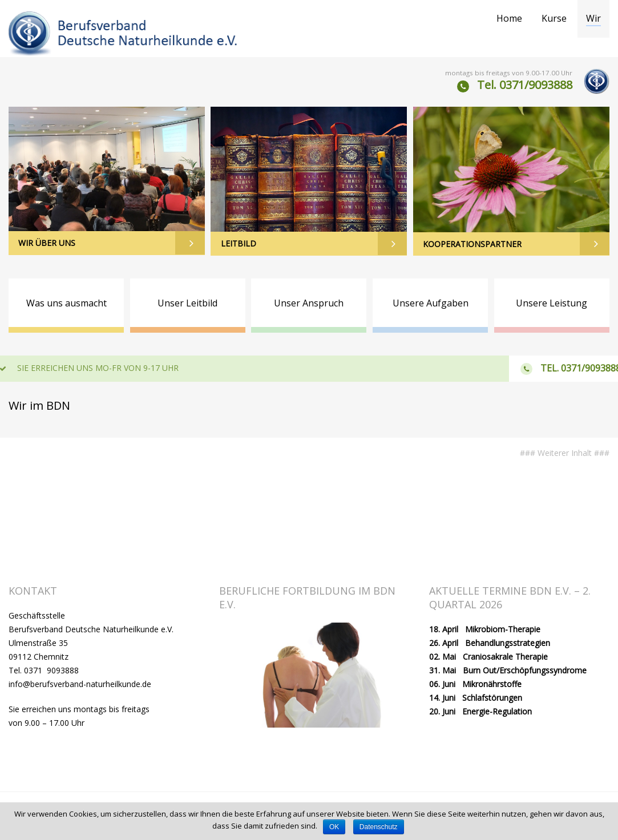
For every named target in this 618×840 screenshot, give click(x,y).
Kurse (554, 18)
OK (334, 827)
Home (509, 18)
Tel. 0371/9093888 (525, 85)
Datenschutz (379, 827)
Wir (593, 18)
